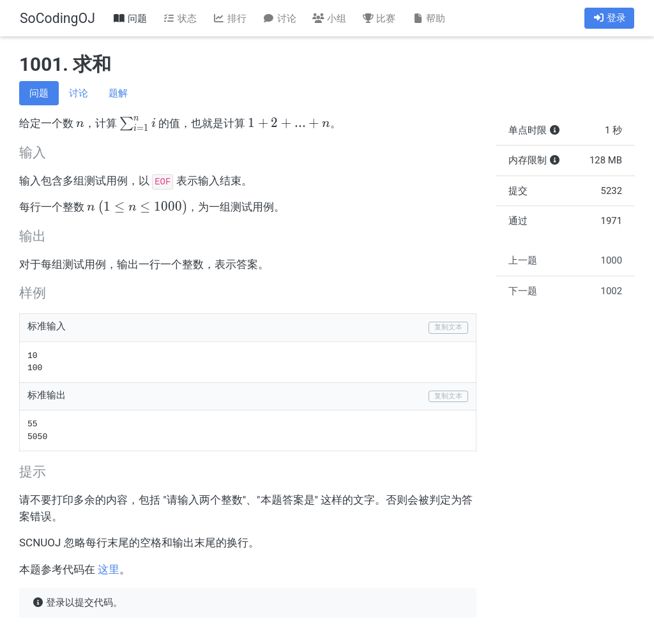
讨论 (279, 19)
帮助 (429, 19)
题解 (118, 93)
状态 (180, 19)
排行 (229, 19)
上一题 (566, 260)
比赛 (379, 19)
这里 (109, 569)
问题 (130, 19)
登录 (609, 18)
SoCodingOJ (57, 18)
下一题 (566, 291)
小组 (329, 19)
